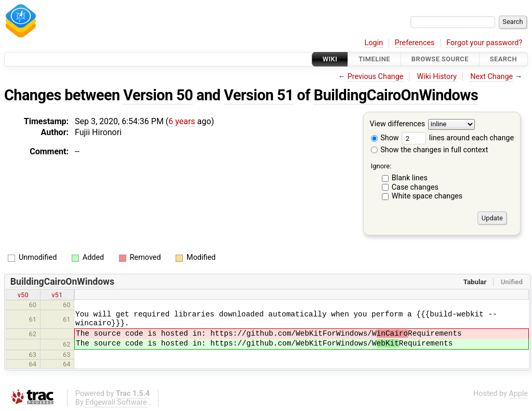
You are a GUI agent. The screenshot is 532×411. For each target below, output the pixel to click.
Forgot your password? (484, 43)
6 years (182, 121)
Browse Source (440, 59)
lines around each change (458, 138)
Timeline (374, 59)
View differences (398, 124)
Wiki (330, 59)
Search (503, 59)
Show (385, 138)
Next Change (491, 77)
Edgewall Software (116, 402)
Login (374, 43)
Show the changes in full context (430, 150)
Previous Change (376, 77)
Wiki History (437, 77)
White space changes (427, 196)
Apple (518, 394)
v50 (23, 295)
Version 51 (259, 95)
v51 (57, 295)
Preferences (415, 43)
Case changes (415, 187)
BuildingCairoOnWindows (396, 95)
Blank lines (410, 178)
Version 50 (158, 95)
